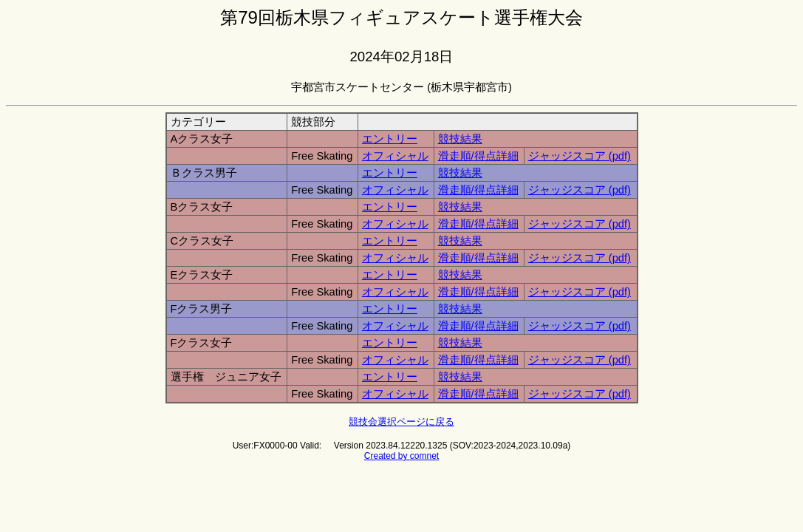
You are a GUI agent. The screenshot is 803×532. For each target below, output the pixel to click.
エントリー (390, 139)
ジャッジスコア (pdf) (580, 156)
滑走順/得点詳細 (478, 156)
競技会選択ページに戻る (401, 422)
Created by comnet (401, 456)
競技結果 (460, 139)
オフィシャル (395, 156)
